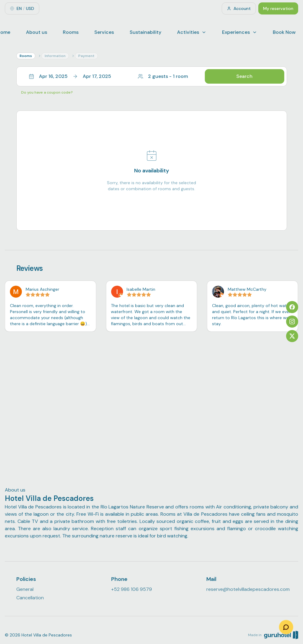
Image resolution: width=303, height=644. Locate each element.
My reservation (278, 8)
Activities (192, 32)
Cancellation (30, 598)
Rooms (71, 32)
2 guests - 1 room (163, 76)
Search (244, 76)
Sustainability (145, 32)
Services (104, 32)
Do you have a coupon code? (47, 92)
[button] (152, 76)
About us (37, 32)
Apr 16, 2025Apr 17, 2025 (70, 76)
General (25, 589)
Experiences (240, 32)
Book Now (284, 32)
